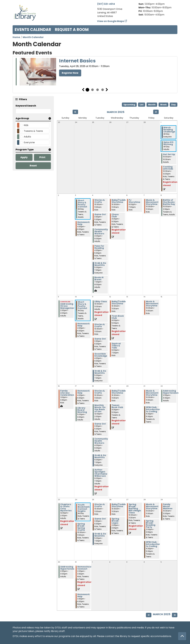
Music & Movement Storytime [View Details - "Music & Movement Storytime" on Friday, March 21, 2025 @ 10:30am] (152, 393)
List (142, 105)
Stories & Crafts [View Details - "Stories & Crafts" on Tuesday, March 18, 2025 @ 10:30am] (100, 392)
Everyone (29, 142)
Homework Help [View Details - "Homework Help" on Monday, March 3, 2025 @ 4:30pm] (83, 223)
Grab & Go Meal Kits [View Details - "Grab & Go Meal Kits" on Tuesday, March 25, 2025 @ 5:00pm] (100, 535)
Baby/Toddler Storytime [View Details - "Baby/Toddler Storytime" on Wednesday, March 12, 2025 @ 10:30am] (119, 303)
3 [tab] (98, 90)
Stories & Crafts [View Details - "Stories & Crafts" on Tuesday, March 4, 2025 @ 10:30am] (100, 201)
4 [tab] (103, 90)
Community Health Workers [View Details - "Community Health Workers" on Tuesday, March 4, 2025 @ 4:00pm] (101, 232)
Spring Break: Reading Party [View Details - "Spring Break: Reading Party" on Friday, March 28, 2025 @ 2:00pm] (151, 524)
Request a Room (72, 30)
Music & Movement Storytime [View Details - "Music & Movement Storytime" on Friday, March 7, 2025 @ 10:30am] (152, 202)
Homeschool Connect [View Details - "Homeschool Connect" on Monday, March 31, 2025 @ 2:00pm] (84, 568)
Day (174, 105)
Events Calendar (33, 30)
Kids (26, 125)
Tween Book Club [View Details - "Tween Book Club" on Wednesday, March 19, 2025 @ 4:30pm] (117, 406)
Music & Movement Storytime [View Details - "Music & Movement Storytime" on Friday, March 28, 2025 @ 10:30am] (152, 506)
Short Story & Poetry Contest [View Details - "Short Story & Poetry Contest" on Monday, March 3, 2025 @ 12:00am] (82, 204)
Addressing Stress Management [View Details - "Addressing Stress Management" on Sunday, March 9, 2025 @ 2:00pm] (68, 306)
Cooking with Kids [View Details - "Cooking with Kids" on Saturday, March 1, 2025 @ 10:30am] (168, 168)
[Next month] (156, 112)
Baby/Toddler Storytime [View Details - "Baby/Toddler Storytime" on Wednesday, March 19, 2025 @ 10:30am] (119, 392)
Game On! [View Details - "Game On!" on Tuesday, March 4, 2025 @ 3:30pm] (100, 214)
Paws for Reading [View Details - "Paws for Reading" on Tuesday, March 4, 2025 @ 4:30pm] (99, 247)
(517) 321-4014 (106, 4)
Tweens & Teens (33, 131)
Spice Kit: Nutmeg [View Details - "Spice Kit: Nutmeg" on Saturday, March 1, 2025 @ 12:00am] (169, 143)
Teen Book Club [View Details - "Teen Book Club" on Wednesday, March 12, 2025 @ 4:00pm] (118, 317)
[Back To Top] (182, 636)
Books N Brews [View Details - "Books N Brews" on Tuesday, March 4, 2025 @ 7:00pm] (99, 278)
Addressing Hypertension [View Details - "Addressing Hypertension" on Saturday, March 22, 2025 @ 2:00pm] (171, 392)
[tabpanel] (95, 72)
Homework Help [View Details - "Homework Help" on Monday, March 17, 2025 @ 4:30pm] (83, 392)
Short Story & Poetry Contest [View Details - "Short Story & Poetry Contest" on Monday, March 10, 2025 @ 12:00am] (82, 305)
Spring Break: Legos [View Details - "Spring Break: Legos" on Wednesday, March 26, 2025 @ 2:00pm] (115, 521)
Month (152, 105)
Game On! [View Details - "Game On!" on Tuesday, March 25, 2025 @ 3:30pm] (100, 519)
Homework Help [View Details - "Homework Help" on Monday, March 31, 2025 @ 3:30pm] (83, 595)
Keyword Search (26, 106)
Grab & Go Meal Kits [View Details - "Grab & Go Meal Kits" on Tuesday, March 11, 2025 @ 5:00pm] (100, 372)
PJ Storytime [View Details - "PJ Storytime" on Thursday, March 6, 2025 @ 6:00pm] (134, 201)
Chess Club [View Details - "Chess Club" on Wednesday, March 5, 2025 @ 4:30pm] (115, 215)
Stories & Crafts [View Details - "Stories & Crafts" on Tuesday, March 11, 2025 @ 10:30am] (100, 325)
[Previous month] (75, 112)
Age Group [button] (22, 118)
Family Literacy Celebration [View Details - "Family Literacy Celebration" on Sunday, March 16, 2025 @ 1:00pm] (67, 393)
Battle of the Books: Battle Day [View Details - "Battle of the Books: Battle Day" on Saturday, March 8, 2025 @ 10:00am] (169, 202)
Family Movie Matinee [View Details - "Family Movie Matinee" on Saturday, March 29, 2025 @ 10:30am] (168, 506)
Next (107, 90)
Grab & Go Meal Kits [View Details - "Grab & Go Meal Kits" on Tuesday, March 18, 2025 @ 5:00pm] (100, 456)
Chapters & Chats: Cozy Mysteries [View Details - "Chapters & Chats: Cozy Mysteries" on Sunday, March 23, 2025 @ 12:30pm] (66, 507)
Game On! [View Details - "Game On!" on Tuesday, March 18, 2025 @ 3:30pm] (100, 424)
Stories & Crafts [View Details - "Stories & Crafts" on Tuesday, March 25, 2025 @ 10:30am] (100, 505)
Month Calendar (33, 37)
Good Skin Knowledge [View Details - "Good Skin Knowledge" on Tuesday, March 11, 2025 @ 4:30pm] (101, 355)
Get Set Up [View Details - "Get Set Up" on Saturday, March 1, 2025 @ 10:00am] (169, 154)
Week (163, 105)
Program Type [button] (25, 150)
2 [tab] (92, 90)
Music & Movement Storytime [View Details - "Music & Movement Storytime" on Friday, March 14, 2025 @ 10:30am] (152, 304)
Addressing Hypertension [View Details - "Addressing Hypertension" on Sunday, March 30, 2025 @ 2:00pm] (68, 568)
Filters (23, 99)
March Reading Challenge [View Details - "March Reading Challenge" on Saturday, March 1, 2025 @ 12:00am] (169, 130)
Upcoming (129, 105)
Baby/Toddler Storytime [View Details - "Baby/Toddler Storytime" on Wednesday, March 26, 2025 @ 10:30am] (119, 505)
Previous (83, 90)
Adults (27, 137)
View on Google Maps (111, 21)
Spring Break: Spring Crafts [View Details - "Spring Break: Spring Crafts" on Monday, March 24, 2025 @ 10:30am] (81, 527)
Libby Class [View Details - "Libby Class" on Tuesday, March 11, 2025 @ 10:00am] (101, 301)
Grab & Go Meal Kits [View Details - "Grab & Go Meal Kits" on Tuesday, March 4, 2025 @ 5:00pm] (100, 264)
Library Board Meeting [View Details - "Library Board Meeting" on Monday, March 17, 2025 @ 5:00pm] (82, 410)
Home (16, 37)
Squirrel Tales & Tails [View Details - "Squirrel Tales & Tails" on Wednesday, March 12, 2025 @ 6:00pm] (116, 346)
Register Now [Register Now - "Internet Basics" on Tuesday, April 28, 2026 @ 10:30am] (70, 73)
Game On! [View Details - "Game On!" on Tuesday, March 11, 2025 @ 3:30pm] (100, 339)
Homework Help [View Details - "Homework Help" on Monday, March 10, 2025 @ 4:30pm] (83, 325)
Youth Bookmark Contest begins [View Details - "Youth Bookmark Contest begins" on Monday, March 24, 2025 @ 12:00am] (84, 508)
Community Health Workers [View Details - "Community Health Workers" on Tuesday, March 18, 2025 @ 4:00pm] (101, 441)
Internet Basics (77, 61)
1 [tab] (87, 90)
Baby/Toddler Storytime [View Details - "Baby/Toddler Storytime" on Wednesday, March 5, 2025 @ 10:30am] (119, 201)
